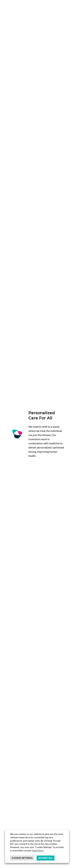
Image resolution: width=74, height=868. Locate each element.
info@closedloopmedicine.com (26, 798)
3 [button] (39, 714)
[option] (37, 535)
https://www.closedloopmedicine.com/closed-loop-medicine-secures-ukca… (37, 600)
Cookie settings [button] (22, 858)
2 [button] (35, 714)
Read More (38, 850)
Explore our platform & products (31, 137)
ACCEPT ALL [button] (46, 858)
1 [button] (30, 714)
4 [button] (44, 714)
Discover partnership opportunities (32, 476)
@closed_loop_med (37, 613)
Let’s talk (15, 747)
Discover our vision (22, 128)
